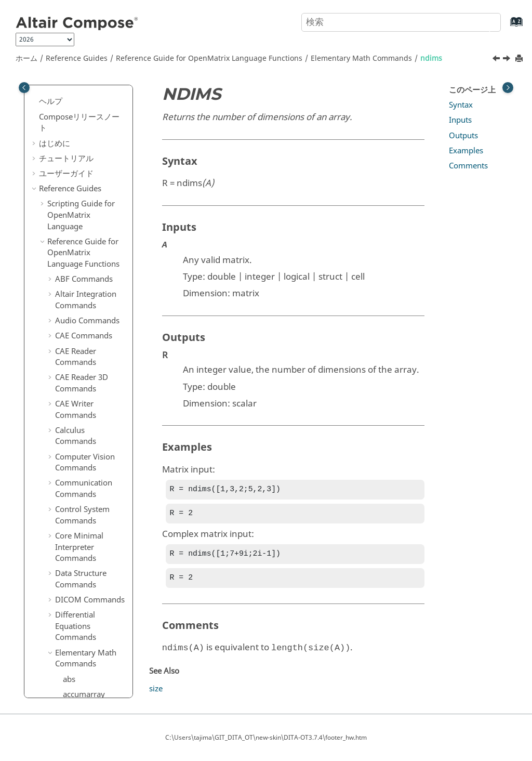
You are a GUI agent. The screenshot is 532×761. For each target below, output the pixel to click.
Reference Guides (77, 58)
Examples (466, 151)
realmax (77, 426)
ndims (431, 58)
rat (68, 396)
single (74, 593)
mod (71, 213)
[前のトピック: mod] (497, 60)
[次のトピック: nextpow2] (508, 60)
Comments (468, 166)
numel (74, 259)
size (70, 608)
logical (75, 137)
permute (78, 289)
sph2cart (78, 623)
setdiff (74, 532)
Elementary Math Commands (361, 58)
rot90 (72, 502)
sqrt (70, 639)
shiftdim (78, 562)
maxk (73, 167)
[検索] (482, 21)
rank (71, 381)
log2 (71, 107)
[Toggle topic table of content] (508, 88)
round (74, 517)
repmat (76, 471)
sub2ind (77, 669)
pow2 (73, 335)
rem (70, 456)
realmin (77, 441)
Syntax (461, 105)
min (70, 183)
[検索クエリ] (401, 22)
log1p (73, 91)
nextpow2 (81, 244)
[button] (59, 92)
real (70, 411)
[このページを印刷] (520, 59)
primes (75, 350)
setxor (74, 547)
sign (70, 578)
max (71, 152)
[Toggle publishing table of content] (24, 88)
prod (71, 365)
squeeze (77, 654)
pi (66, 304)
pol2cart (77, 320)
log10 (73, 122)
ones (71, 274)
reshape (77, 487)
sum (71, 684)
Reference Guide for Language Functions (209, 58)
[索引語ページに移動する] (506, 27)
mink (72, 198)
